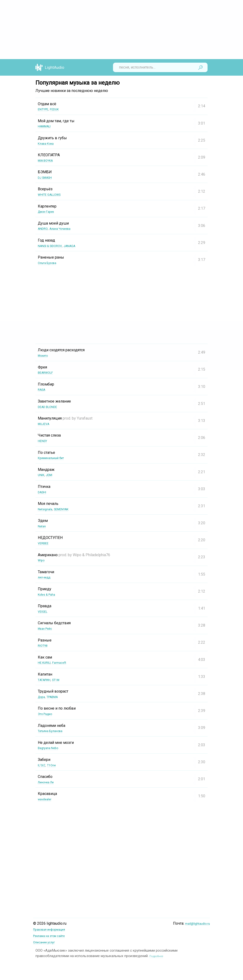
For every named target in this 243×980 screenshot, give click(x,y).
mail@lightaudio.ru (195, 923)
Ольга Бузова (50, 263)
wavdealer (46, 799)
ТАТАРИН (46, 680)
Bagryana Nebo (50, 748)
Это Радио (47, 714)
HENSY (44, 441)
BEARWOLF (48, 372)
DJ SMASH (47, 177)
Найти (200, 67)
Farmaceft (65, 662)
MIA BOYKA (48, 160)
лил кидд (46, 577)
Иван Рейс (47, 628)
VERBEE (45, 543)
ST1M (61, 680)
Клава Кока (48, 143)
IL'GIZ (43, 765)
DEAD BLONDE (50, 407)
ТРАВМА (56, 697)
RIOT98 (44, 645)
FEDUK (59, 109)
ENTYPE (45, 109)
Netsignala (47, 509)
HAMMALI (46, 126)
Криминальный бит (55, 458)
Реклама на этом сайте (53, 935)
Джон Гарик (48, 211)
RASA (43, 389)
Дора (42, 697)
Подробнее (159, 954)
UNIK (42, 475)
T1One (55, 765)
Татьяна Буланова (54, 731)
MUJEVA (45, 424)
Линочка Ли (48, 782)
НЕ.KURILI (46, 662)
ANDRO (44, 228)
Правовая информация (54, 929)
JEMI (52, 475)
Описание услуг (47, 941)
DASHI (43, 492)
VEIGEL (44, 611)
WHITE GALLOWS (52, 194)
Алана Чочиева (65, 228)
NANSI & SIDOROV (53, 246)
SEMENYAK (67, 509)
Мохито (44, 355)
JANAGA (78, 246)
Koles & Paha (49, 594)
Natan (43, 526)
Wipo (42, 560)
